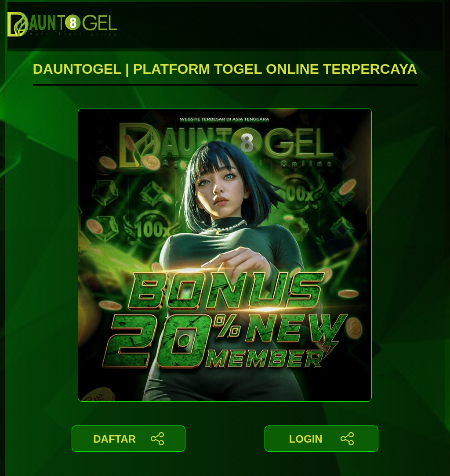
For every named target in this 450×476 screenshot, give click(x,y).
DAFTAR (129, 439)
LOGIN (321, 439)
